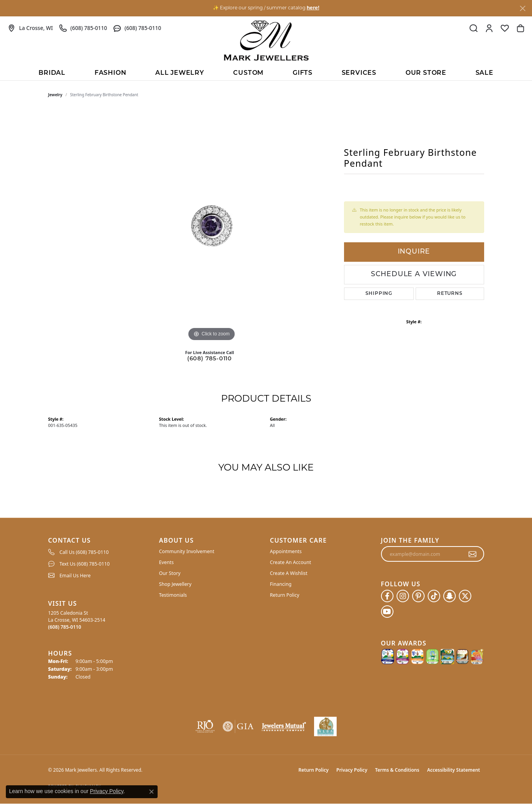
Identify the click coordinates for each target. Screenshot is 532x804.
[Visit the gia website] (238, 726)
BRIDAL (52, 73)
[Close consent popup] (151, 792)
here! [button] (313, 8)
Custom (248, 73)
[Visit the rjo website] (205, 726)
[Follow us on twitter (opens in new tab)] (465, 596)
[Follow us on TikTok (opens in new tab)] (434, 596)
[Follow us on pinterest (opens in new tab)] (418, 596)
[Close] (522, 8)
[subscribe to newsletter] (473, 554)
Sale (485, 73)
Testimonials (173, 595)
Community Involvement (187, 551)
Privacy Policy (352, 770)
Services (359, 73)
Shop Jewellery (175, 584)
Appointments (286, 551)
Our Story (170, 573)
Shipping (379, 294)
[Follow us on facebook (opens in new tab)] (387, 596)
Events (167, 562)
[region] (212, 226)
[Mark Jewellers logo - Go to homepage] (266, 41)
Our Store (426, 73)
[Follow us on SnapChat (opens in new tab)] (449, 596)
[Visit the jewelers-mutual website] (284, 726)
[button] (474, 28)
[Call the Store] (65, 627)
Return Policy (285, 595)
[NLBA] (326, 726)
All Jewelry (180, 73)
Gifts (303, 73)
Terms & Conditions (397, 770)
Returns (450, 294)
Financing (281, 584)
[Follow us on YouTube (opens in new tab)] (387, 612)
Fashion (111, 73)
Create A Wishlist (289, 573)
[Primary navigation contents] (266, 72)
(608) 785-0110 (210, 359)
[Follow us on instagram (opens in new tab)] (403, 596)
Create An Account (291, 562)
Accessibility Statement (453, 770)
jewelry (55, 95)
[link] (30, 28)
